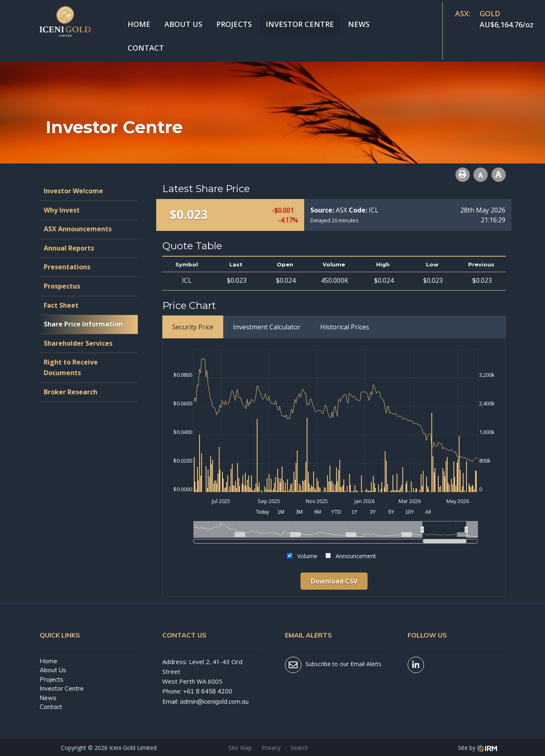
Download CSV (334, 581)
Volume (307, 556)
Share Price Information (83, 324)
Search (299, 748)
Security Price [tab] (193, 327)
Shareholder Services (78, 343)
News (359, 24)
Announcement (356, 556)
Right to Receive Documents (71, 367)
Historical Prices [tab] (345, 327)
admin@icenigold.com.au (214, 701)
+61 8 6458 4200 (208, 691)
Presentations (67, 267)
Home (139, 24)
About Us (183, 24)
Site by (478, 748)
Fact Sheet (61, 305)
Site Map (240, 748)
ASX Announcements (78, 229)
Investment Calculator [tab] (267, 327)
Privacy (271, 748)
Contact (146, 48)
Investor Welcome (73, 191)
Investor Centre (300, 24)
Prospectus (62, 286)
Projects (234, 24)
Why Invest (62, 210)
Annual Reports (69, 248)
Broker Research (71, 392)
